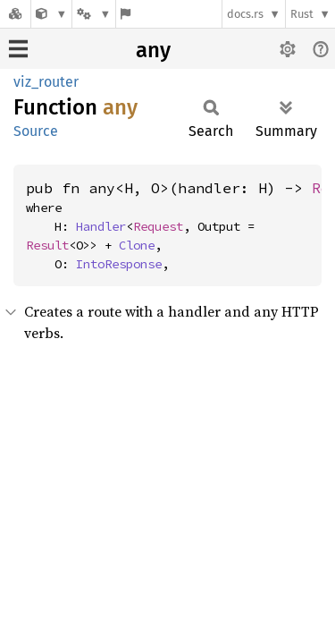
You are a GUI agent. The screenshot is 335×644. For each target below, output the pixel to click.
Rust (302, 14)
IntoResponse (119, 264)
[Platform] (94, 14)
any (153, 50)
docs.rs (245, 14)
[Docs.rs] (15, 14)
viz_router (46, 82)
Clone (137, 245)
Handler (101, 226)
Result (47, 245)
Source (36, 131)
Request (158, 226)
